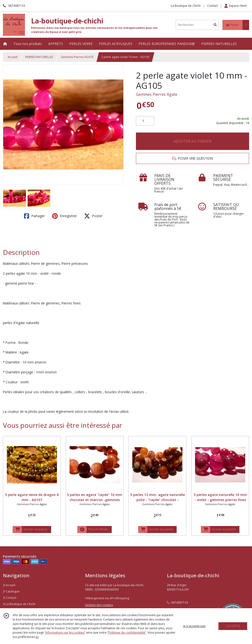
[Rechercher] (215, 25)
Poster (93, 216)
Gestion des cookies (99, 605)
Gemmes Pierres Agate (157, 94)
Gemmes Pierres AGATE (77, 57)
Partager (34, 216)
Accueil (13, 57)
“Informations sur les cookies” (65, 633)
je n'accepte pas (194, 626)
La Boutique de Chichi (19, 604)
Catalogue (11, 591)
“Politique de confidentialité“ (127, 633)
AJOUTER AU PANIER (192, 141)
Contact (213, 6)
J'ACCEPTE (233, 626)
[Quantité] (145, 121)
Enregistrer (64, 216)
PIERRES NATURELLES (39, 57)
